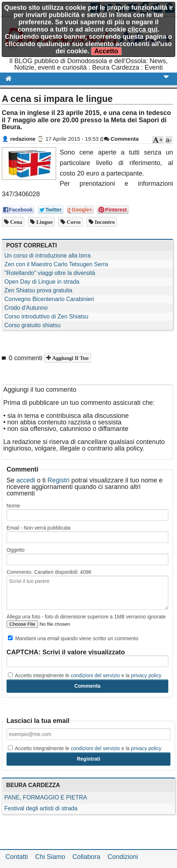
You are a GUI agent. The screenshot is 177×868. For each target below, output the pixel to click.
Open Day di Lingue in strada (42, 282)
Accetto (106, 51)
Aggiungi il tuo (70, 358)
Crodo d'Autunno (26, 308)
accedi (26, 480)
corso (73, 222)
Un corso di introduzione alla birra (47, 256)
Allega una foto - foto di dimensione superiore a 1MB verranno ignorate (86, 617)
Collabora (86, 857)
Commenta (121, 139)
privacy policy (146, 675)
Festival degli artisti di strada (41, 808)
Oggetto (16, 550)
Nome (13, 506)
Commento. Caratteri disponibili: (49, 572)
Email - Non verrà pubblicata (39, 528)
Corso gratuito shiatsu (33, 325)
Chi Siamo (50, 857)
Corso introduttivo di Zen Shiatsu (46, 316)
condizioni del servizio (95, 675)
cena (15, 222)
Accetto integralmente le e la (85, 675)
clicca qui (143, 29)
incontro (104, 222)
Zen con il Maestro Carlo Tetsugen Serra (56, 264)
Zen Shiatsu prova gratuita (38, 290)
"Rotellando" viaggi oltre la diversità (50, 273)
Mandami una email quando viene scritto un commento (73, 638)
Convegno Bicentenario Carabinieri (49, 299)
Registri (58, 480)
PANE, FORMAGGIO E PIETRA (46, 797)
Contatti (17, 857)
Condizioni (123, 857)
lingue (44, 222)
